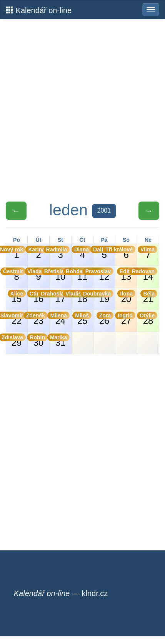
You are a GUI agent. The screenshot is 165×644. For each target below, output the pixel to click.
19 (103, 297)
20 (126, 297)
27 (125, 319)
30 (38, 341)
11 (82, 275)
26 (105, 319)
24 (60, 319)
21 (149, 297)
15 (17, 297)
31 (60, 341)
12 (103, 275)
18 (82, 297)
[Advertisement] (82, 110)
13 (126, 275)
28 (147, 319)
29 (16, 341)
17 (60, 297)
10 (60, 275)
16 (38, 297)
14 (147, 275)
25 (82, 319)
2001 (104, 211)
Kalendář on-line (39, 10)
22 (16, 319)
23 (38, 319)
